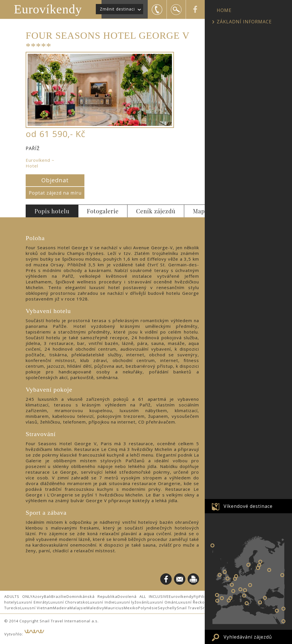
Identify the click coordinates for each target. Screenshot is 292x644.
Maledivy (95, 608)
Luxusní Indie (101, 602)
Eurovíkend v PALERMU (247, 603)
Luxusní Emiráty (33, 602)
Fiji (196, 596)
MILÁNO (240, 589)
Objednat (55, 180)
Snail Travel (189, 608)
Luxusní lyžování (131, 602)
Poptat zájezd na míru (55, 193)
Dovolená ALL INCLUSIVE (143, 596)
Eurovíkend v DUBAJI (283, 621)
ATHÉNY (260, 602)
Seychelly (167, 608)
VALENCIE (229, 600)
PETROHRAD (260, 562)
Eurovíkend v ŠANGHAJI (282, 575)
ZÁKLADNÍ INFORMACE (244, 22)
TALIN (259, 565)
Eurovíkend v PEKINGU (283, 609)
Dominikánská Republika (92, 596)
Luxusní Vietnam (37, 608)
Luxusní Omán (162, 602)
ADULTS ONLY (18, 596)
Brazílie (59, 596)
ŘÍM (244, 596)
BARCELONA (230, 598)
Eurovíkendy (48, 9)
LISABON (217, 601)
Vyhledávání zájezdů (248, 637)
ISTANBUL (265, 598)
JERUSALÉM (277, 611)
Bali (48, 596)
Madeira (61, 608)
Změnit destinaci (117, 9)
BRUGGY (235, 579)
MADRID (222, 598)
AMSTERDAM (236, 576)
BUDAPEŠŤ (250, 585)
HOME (224, 10)
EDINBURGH (225, 572)
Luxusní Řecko (191, 602)
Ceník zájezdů (156, 211)
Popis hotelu (52, 211)
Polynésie (148, 608)
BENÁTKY (245, 590)
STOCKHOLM (248, 565)
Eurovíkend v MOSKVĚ (269, 570)
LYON (233, 591)
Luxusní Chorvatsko (68, 602)
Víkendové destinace (248, 506)
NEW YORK (212, 545)
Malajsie (78, 608)
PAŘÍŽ (232, 585)
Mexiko (131, 608)
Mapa (200, 211)
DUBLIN (220, 575)
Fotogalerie (103, 211)
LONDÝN (228, 578)
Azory (38, 596)
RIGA (258, 568)
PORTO (217, 595)
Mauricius (114, 608)
